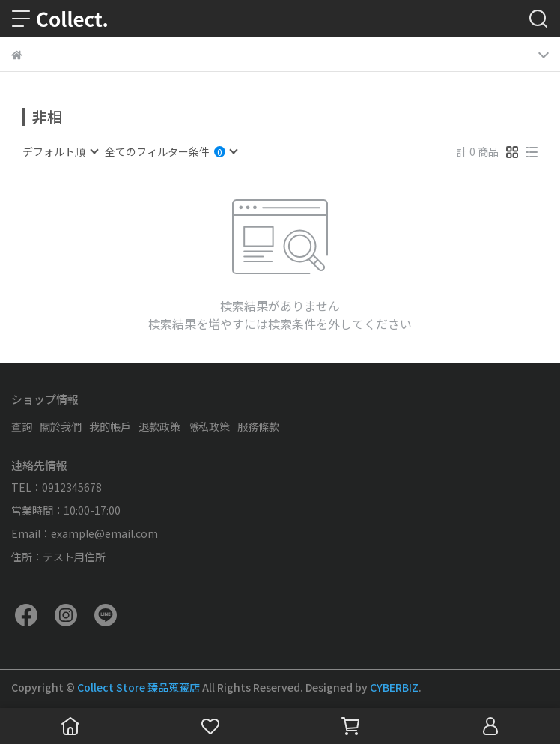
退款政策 (159, 426)
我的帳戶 (110, 426)
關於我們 (61, 426)
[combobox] (60, 151)
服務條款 (258, 426)
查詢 (22, 426)
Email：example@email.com (85, 533)
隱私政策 (209, 426)
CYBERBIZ (394, 687)
